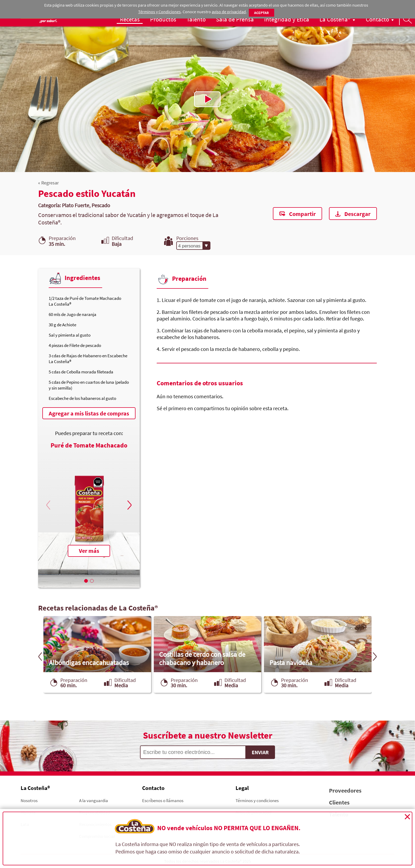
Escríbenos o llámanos (163, 800)
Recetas (130, 19)
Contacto (377, 19)
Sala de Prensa (235, 19)
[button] (129, 505)
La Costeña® (335, 19)
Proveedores (345, 790)
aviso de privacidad (229, 12)
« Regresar (48, 183)
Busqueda (407, 19)
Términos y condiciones (257, 800)
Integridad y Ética (287, 19)
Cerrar (407, 817)
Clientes (339, 802)
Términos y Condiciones (159, 12)
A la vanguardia (94, 800)
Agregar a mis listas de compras (89, 413)
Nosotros (29, 800)
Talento (196, 19)
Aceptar (261, 13)
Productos (163, 19)
